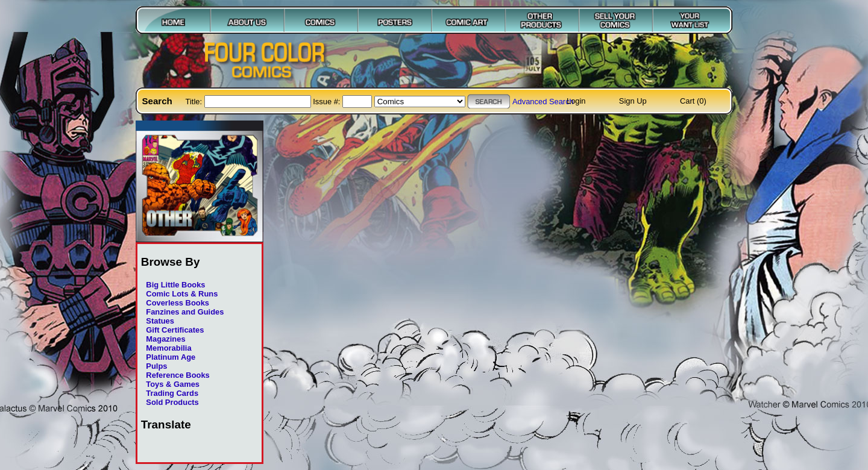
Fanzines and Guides (185, 312)
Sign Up (633, 101)
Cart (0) (693, 101)
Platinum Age (171, 357)
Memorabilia (168, 348)
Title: (195, 102)
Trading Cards (172, 393)
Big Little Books (175, 285)
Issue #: (328, 102)
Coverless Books (178, 303)
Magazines (165, 339)
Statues (160, 321)
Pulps (156, 366)
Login (576, 101)
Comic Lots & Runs (182, 294)
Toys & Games (173, 384)
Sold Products (172, 402)
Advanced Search (543, 102)
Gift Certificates (175, 330)
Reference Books (178, 375)
